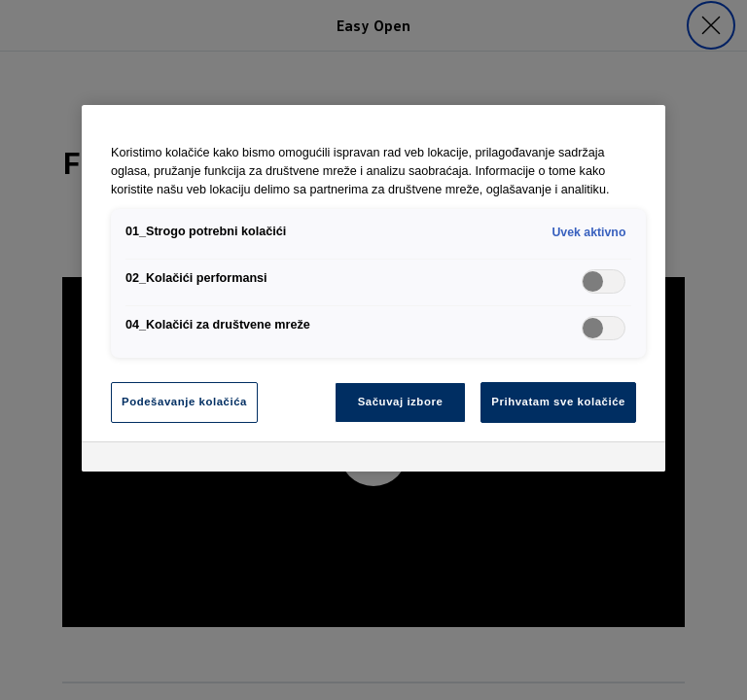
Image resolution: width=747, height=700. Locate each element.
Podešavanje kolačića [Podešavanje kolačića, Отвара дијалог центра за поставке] (184, 402)
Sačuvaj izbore (401, 402)
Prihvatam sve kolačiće (558, 402)
